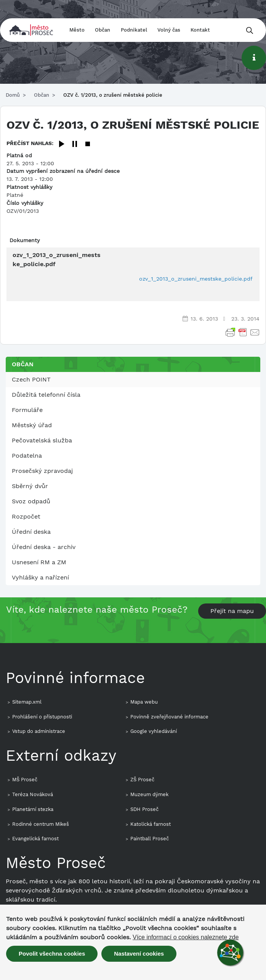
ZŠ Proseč (142, 780)
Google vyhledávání (154, 731)
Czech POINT (31, 379)
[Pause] (75, 144)
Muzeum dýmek (149, 794)
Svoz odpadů (31, 501)
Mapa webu (144, 702)
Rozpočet (26, 516)
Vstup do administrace (39, 731)
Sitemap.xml (27, 702)
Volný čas (169, 30)
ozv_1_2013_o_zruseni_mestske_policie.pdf (196, 279)
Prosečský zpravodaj (42, 471)
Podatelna (27, 456)
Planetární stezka (33, 809)
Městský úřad (32, 425)
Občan (103, 30)
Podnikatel (134, 30)
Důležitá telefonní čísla (46, 395)
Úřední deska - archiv (44, 547)
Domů (13, 95)
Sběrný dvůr (30, 486)
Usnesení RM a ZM (39, 562)
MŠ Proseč (25, 780)
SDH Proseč (144, 809)
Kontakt (200, 30)
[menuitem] (133, 380)
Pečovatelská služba (42, 440)
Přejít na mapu (232, 611)
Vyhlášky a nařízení (40, 577)
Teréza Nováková (33, 794)
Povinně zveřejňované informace (169, 717)
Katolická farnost (151, 824)
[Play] (62, 144)
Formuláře (27, 410)
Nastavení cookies (139, 954)
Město (77, 30)
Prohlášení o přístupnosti (42, 717)
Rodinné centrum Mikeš (41, 824)
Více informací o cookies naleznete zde (186, 937)
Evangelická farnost (35, 839)
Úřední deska (31, 532)
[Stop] (88, 144)
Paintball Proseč (150, 839)
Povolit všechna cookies (52, 954)
